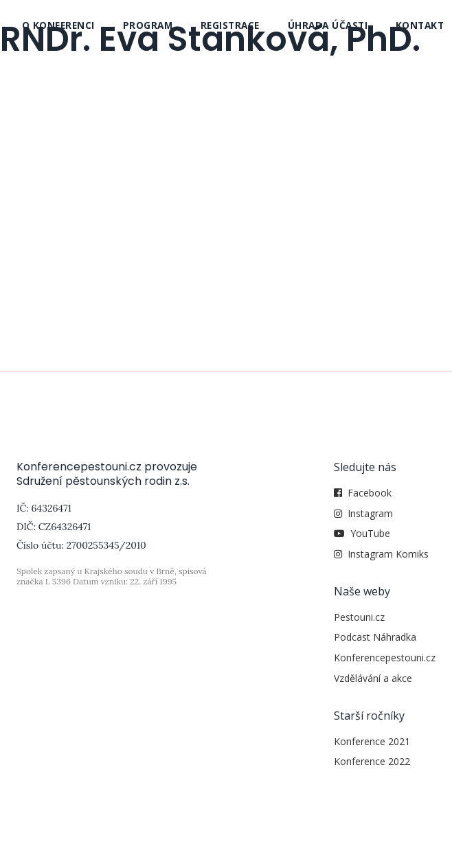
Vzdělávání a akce (373, 678)
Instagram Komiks (388, 554)
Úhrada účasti (328, 25)
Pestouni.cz (359, 617)
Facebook (370, 493)
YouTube (370, 533)
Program (148, 25)
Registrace (230, 25)
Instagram (370, 513)
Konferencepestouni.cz (385, 658)
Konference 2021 (372, 741)
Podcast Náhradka (375, 637)
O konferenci (58, 25)
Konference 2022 (372, 761)
